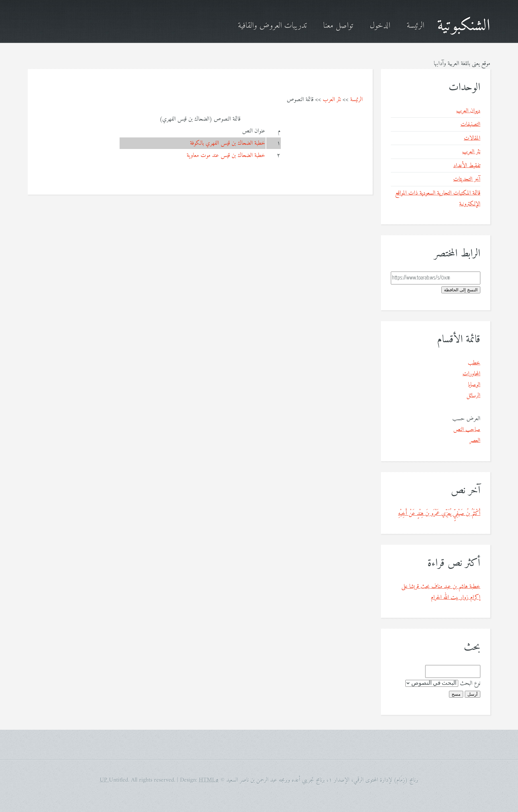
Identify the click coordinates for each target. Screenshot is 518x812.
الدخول (380, 26)
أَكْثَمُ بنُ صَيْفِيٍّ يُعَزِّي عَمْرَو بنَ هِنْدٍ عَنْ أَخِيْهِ (439, 514)
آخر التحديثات (467, 179)
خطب (474, 363)
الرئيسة (415, 26)
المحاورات (471, 374)
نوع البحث (470, 683)
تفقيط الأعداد (467, 166)
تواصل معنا (338, 26)
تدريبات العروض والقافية (272, 26)
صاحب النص (467, 430)
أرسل (473, 694)
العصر (475, 441)
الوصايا (474, 385)
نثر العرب (332, 100)
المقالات (472, 138)
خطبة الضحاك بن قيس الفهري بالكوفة (228, 143)
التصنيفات (470, 124)
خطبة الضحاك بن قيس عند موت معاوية (226, 155)
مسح (456, 694)
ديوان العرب (468, 111)
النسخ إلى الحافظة (461, 290)
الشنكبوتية (464, 26)
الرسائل (473, 396)
